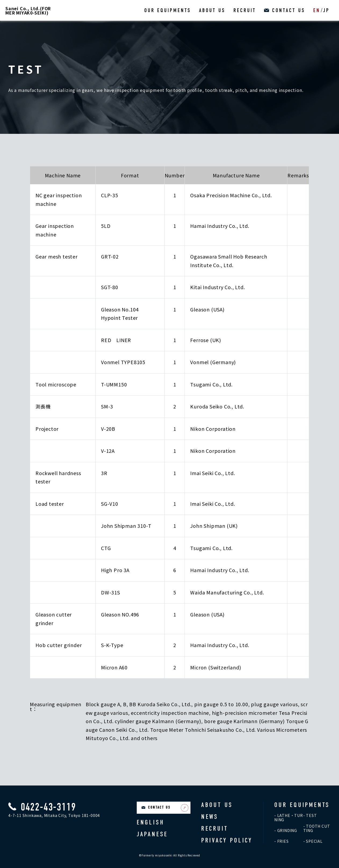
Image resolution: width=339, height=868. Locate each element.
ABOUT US (212, 10)
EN (317, 10)
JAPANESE (152, 834)
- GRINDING (286, 830)
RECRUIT (245, 10)
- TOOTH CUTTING (317, 828)
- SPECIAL (313, 841)
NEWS (210, 817)
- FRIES (282, 841)
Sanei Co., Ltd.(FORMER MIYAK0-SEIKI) (28, 10)
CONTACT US (289, 10)
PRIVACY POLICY (227, 840)
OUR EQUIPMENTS (168, 10)
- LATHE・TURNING (289, 817)
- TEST (310, 815)
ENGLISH (151, 822)
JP (326, 10)
